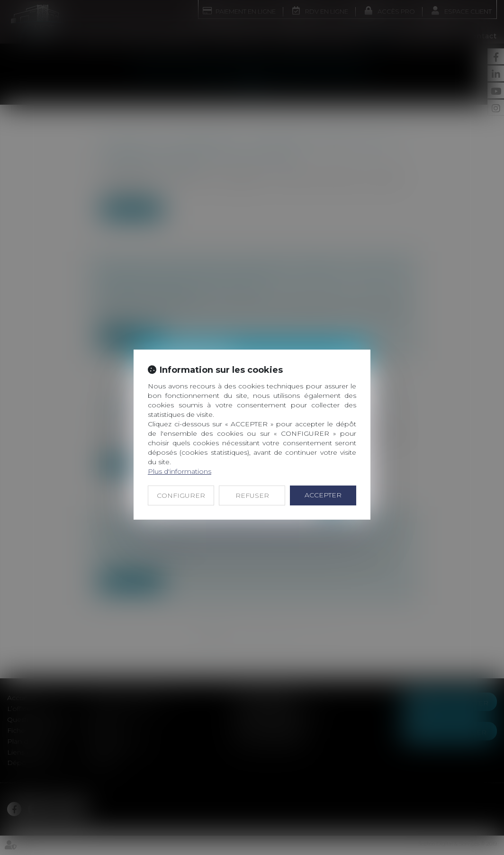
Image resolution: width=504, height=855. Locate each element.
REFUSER (252, 495)
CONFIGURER (181, 495)
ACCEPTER (323, 495)
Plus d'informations (180, 471)
